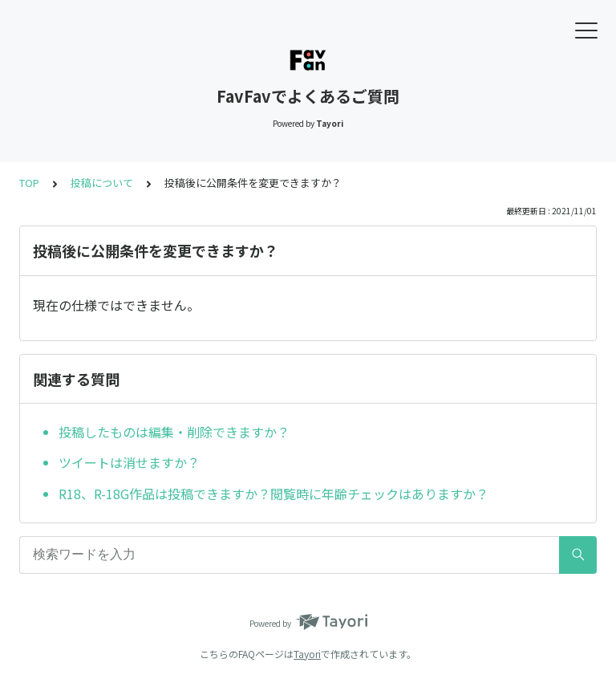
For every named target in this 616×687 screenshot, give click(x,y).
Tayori (307, 654)
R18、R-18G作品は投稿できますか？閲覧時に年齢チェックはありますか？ (274, 494)
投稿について (102, 183)
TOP (29, 183)
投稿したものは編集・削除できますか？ (174, 432)
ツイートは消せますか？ (129, 462)
